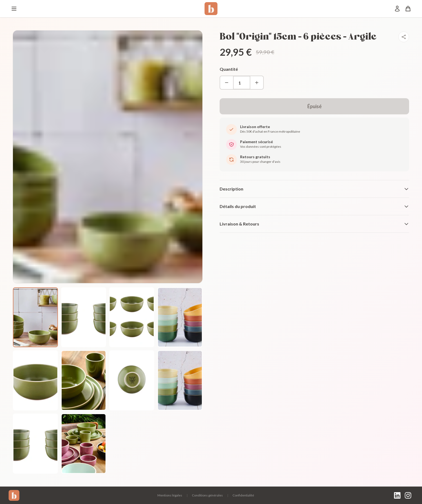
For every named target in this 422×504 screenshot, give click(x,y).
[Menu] (14, 9)
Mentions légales (170, 495)
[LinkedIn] (397, 495)
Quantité (229, 69)
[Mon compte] (397, 9)
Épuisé (314, 106)
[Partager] (404, 37)
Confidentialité (243, 495)
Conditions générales (207, 495)
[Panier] (408, 9)
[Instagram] (408, 495)
